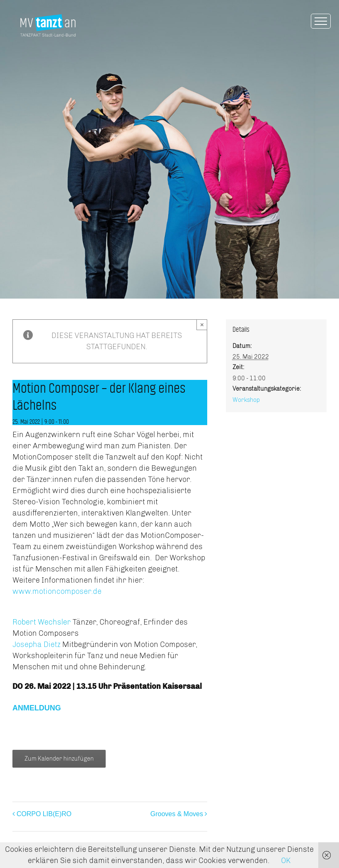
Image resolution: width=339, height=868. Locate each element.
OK (286, 861)
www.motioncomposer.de (57, 591)
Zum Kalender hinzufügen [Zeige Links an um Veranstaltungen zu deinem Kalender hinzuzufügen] (59, 759)
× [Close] (202, 325)
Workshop (246, 400)
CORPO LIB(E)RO (44, 814)
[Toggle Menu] (321, 21)
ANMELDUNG (37, 708)
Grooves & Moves (177, 814)
